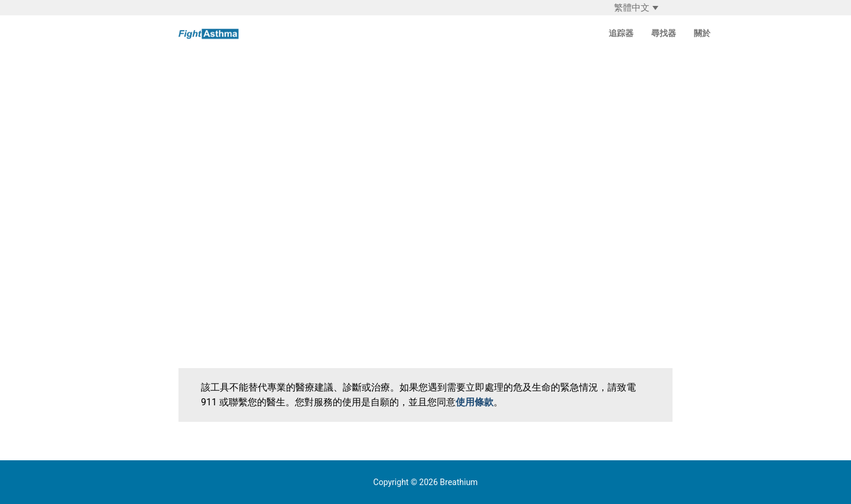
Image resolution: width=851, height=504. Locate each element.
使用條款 (475, 402)
